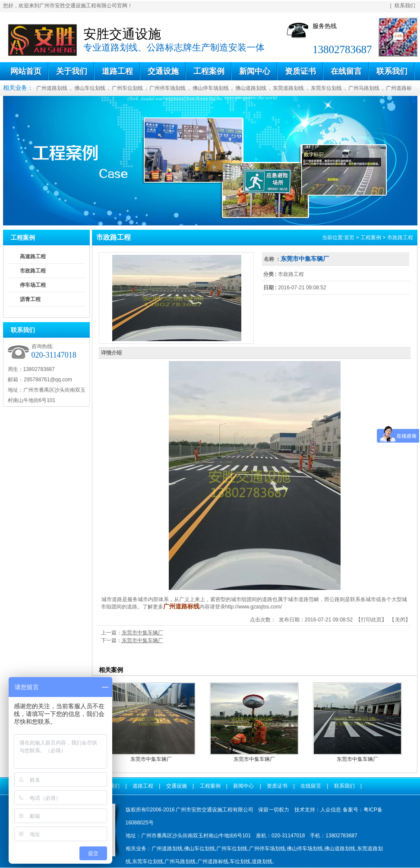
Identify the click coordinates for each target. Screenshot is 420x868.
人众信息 (331, 810)
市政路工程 (33, 271)
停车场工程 (33, 285)
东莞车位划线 (326, 88)
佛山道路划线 (251, 88)
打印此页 (371, 620)
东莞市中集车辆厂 (142, 633)
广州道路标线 (213, 862)
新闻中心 (255, 71)
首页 (349, 238)
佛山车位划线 (90, 88)
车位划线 (240, 862)
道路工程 (117, 71)
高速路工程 (33, 257)
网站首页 (26, 71)
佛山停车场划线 (211, 88)
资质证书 (300, 71)
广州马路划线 (364, 88)
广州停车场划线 (167, 88)
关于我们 (72, 71)
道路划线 (262, 862)
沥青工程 (30, 299)
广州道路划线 (52, 88)
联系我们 (405, 6)
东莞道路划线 (288, 88)
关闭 (400, 620)
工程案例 (209, 71)
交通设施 (163, 71)
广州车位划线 (127, 88)
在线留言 (346, 71)
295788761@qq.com (48, 380)
